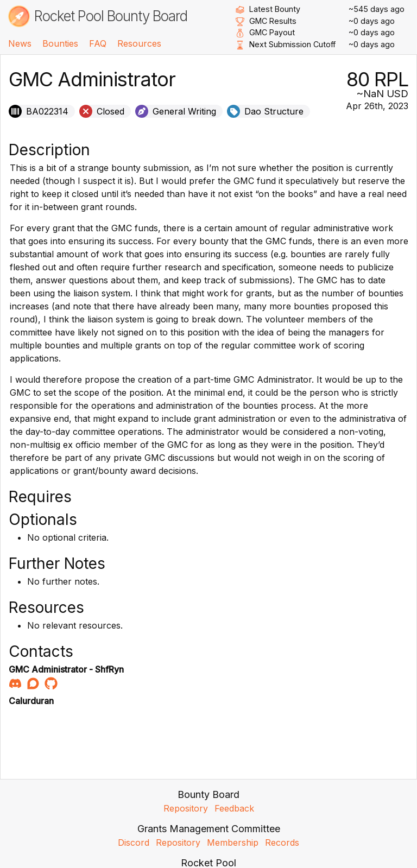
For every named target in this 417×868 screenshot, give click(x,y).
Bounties (60, 43)
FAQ (98, 43)
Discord (134, 842)
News (20, 43)
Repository (186, 808)
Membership (233, 842)
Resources (139, 43)
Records (282, 842)
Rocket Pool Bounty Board (111, 17)
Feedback (234, 808)
